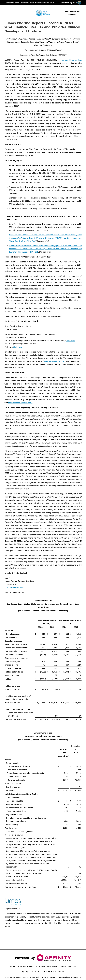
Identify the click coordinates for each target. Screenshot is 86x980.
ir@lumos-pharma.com (14, 587)
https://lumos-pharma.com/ (20, 403)
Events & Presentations (54, 361)
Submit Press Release (48, 966)
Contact (62, 971)
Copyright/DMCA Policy (31, 971)
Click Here (70, 341)
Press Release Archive (27, 966)
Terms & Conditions (68, 966)
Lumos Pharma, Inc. (72, 60)
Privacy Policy (50, 971)
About (13, 966)
